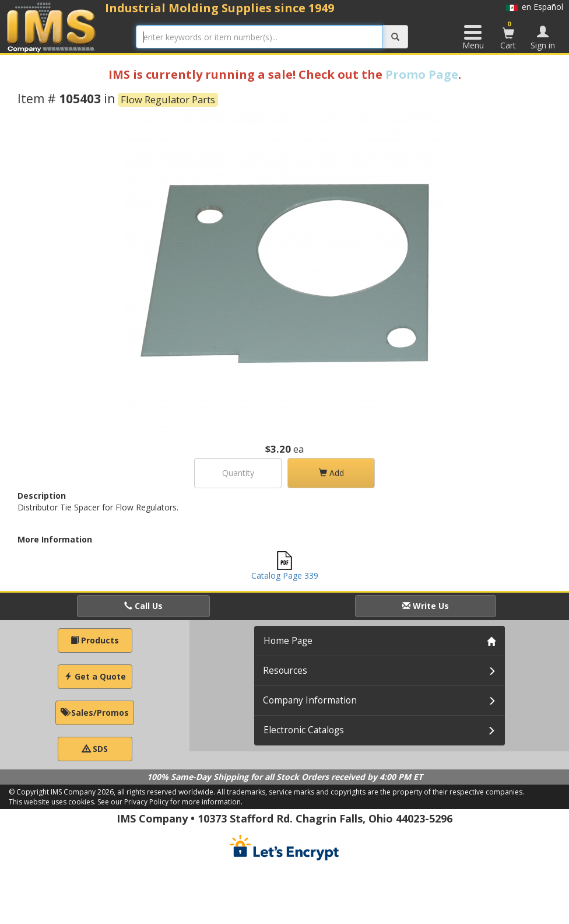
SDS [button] (95, 749)
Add (331, 473)
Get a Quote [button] (95, 676)
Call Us (143, 606)
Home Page (288, 641)
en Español (535, 7)
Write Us (426, 606)
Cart (508, 35)
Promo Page (422, 74)
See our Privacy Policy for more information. (170, 802)
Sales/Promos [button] (95, 713)
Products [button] (95, 640)
